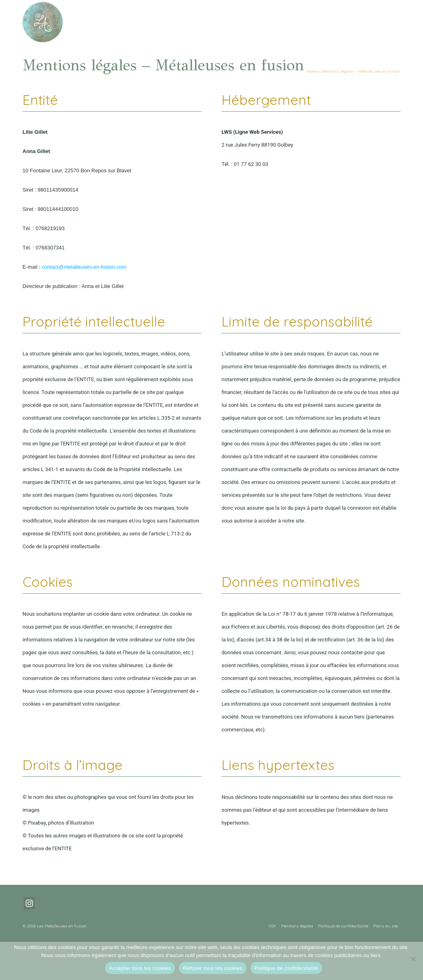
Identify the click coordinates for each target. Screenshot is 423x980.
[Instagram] (29, 903)
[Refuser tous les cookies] (413, 959)
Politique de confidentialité (286, 968)
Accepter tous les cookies (140, 968)
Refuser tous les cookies (213, 968)
